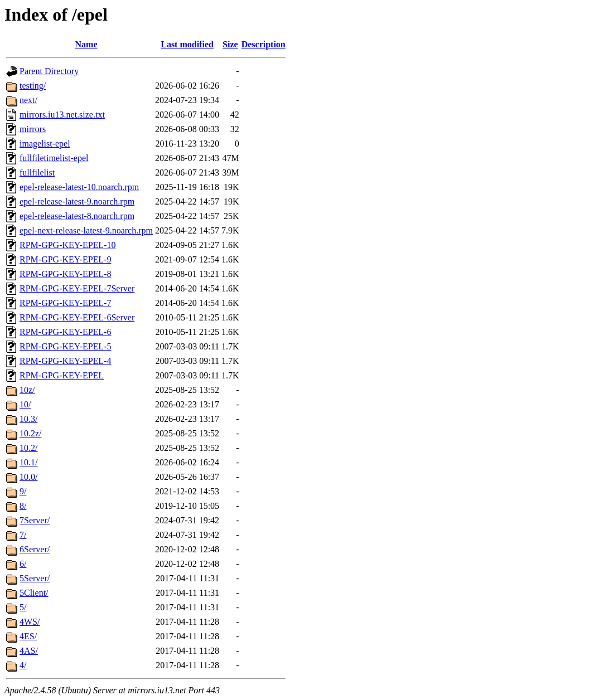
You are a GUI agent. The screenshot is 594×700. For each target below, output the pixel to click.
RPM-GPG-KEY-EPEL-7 (65, 303)
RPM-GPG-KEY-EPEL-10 (67, 245)
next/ (28, 100)
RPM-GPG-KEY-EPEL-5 (65, 346)
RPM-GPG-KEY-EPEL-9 (65, 259)
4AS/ (29, 651)
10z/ (27, 390)
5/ (23, 607)
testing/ (33, 86)
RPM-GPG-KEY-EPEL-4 (65, 361)
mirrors (33, 129)
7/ (23, 535)
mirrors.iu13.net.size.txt (62, 115)
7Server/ (35, 520)
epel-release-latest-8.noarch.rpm (77, 216)
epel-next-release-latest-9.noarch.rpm (86, 230)
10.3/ (28, 419)
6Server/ (35, 549)
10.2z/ (31, 433)
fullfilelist (37, 172)
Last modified (187, 44)
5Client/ (34, 593)
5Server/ (35, 578)
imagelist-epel (45, 144)
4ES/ (28, 636)
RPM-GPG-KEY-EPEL (62, 375)
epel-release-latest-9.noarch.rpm (77, 201)
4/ (23, 665)
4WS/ (30, 622)
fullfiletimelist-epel (54, 158)
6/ (23, 564)
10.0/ (28, 477)
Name (86, 44)
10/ (25, 404)
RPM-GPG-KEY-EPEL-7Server (77, 288)
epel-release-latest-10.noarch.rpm (79, 187)
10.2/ (28, 448)
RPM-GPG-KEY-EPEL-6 (65, 332)
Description (264, 44)
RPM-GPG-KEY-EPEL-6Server (77, 317)
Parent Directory (49, 71)
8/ (23, 506)
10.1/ (28, 462)
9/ (23, 491)
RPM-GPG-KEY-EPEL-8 (65, 274)
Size (230, 44)
